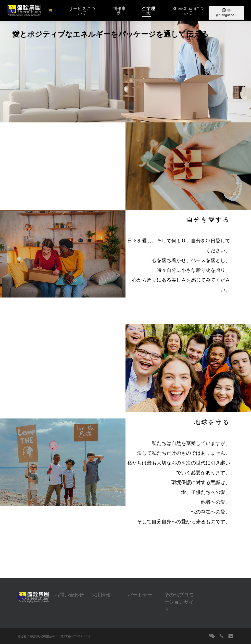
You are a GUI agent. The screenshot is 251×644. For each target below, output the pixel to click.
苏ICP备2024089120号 (75, 636)
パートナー (140, 595)
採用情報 (101, 595)
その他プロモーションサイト (179, 602)
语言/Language (226, 13)
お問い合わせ (69, 595)
